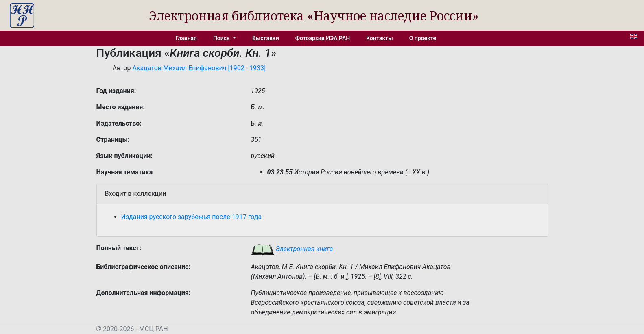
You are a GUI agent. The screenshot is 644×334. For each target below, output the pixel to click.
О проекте (423, 38)
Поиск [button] (222, 38)
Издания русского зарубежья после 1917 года (192, 217)
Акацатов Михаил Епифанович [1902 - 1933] (199, 68)
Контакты (379, 38)
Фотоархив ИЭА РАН (323, 38)
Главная (186, 38)
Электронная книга (292, 249)
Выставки (266, 38)
